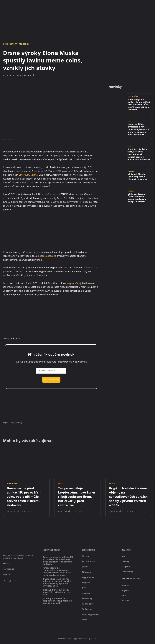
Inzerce (6, 575)
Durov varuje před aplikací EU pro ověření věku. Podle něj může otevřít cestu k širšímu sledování (139, 105)
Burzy (130, 122)
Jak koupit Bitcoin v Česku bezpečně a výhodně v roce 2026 (137, 177)
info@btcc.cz (8, 569)
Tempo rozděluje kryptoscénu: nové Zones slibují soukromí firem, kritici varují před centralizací (138, 129)
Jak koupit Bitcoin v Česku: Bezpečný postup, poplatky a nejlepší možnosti (137, 198)
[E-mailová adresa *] (51, 371)
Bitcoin (89, 283)
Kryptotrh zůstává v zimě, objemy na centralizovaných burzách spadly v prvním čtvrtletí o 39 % (139, 154)
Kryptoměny (10, 44)
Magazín (24, 44)
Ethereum (24, 175)
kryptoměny (73, 283)
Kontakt (7, 564)
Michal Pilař (27, 76)
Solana (34, 175)
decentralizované (47, 256)
